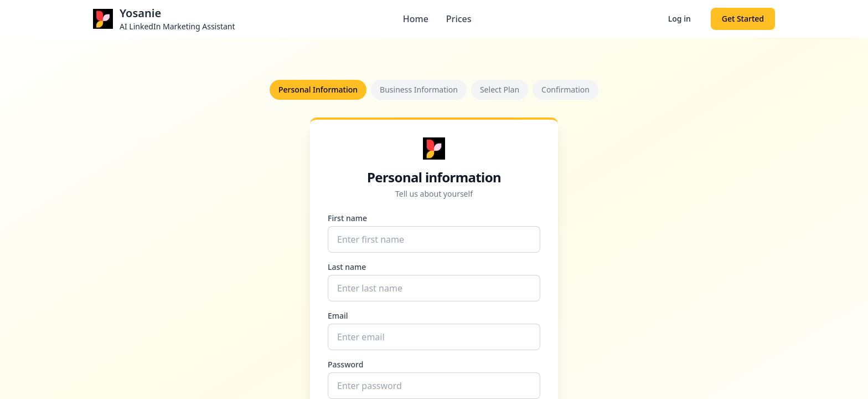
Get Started (743, 19)
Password (345, 364)
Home (416, 19)
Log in (680, 19)
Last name (347, 267)
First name (347, 218)
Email (338, 316)
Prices (459, 19)
